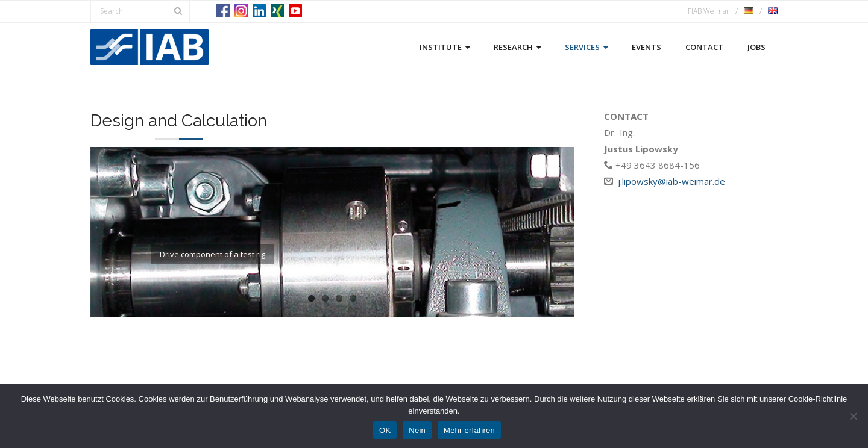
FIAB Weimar (709, 11)
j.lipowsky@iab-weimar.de (671, 181)
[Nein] (853, 416)
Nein (417, 430)
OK (385, 430)
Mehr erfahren (469, 430)
